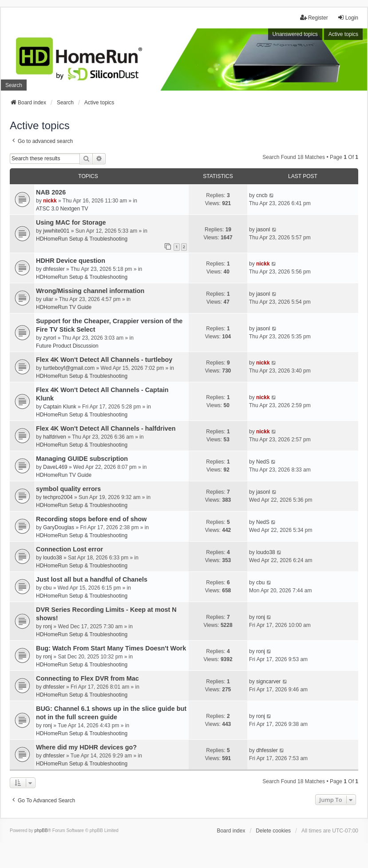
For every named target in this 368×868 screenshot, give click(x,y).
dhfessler (54, 269)
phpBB (41, 830)
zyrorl (49, 338)
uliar (48, 299)
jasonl (263, 230)
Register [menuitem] (314, 18)
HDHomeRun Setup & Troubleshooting (82, 239)
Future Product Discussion (67, 346)
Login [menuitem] (348, 18)
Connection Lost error (69, 549)
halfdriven (55, 437)
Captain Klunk (60, 407)
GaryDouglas (59, 527)
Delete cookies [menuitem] (273, 831)
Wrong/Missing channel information (90, 291)
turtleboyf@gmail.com (69, 368)
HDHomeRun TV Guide (64, 307)
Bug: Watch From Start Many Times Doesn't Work (111, 648)
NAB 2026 (51, 192)
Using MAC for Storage (71, 222)
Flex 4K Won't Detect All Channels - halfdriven (106, 428)
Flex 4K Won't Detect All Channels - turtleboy (104, 360)
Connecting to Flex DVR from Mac (87, 678)
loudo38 (53, 558)
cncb (262, 195)
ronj (47, 626)
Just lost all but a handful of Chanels (92, 579)
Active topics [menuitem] (343, 34)
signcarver (268, 682)
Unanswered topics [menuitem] (295, 34)
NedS (263, 462)
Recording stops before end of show (91, 519)
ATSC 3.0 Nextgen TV (62, 209)
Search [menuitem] (14, 85)
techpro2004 (58, 497)
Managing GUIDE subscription (82, 459)
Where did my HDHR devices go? (86, 747)
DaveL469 (55, 467)
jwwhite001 (56, 231)
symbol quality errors (68, 489)
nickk (50, 201)
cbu (47, 588)
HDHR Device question (71, 261)
